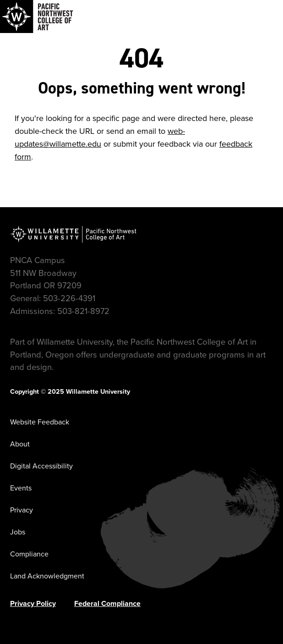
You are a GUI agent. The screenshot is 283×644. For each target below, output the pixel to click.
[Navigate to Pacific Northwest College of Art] (37, 17)
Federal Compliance (107, 603)
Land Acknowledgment (47, 576)
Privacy (22, 510)
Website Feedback (40, 422)
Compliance (29, 554)
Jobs (18, 532)
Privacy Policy (33, 603)
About (20, 444)
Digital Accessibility (41, 466)
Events (21, 488)
